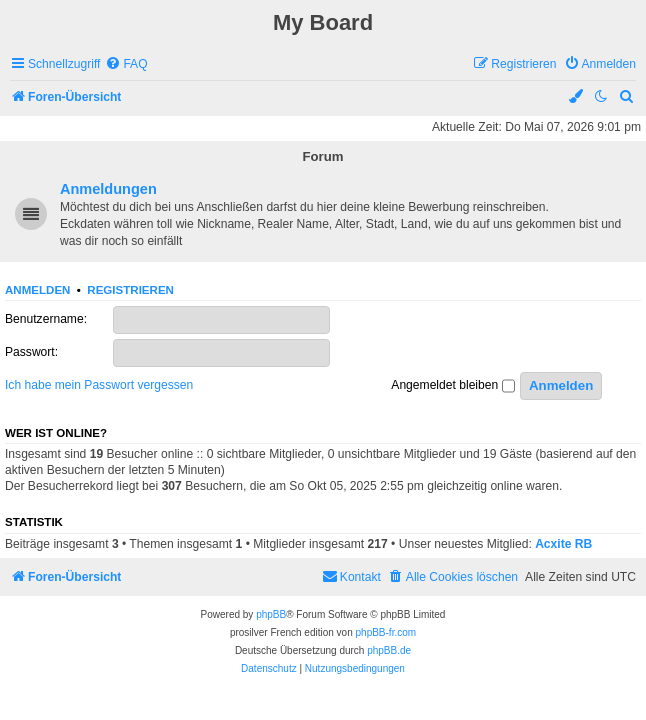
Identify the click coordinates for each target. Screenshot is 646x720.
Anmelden (37, 290)
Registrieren (130, 290)
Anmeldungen (108, 189)
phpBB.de (389, 650)
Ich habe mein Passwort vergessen (99, 385)
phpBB (271, 614)
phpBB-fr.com (386, 632)
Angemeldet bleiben (452, 386)
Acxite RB (563, 544)
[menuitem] (126, 64)
